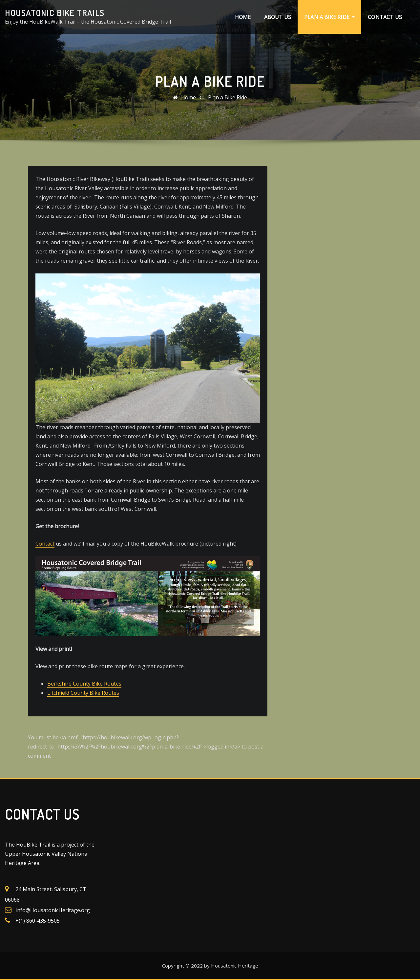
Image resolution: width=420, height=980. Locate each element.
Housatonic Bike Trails (55, 13)
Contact (45, 544)
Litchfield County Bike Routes (83, 693)
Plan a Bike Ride (329, 17)
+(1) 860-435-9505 (38, 921)
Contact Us (385, 17)
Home (243, 17)
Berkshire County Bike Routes (84, 684)
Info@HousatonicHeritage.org (53, 910)
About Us (278, 17)
